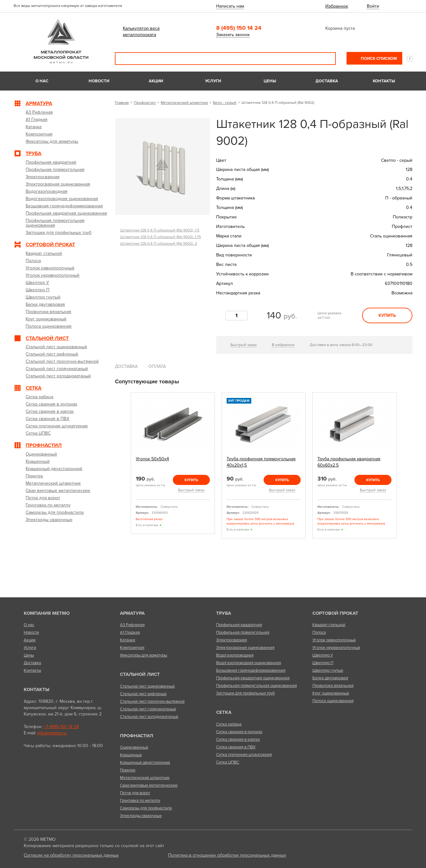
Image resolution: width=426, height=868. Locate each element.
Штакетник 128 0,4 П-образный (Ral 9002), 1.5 (160, 230)
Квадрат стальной (329, 625)
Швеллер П (323, 663)
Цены (270, 81)
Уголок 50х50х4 (152, 459)
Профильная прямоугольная (243, 632)
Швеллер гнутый (328, 670)
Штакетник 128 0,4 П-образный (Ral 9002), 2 (159, 243)
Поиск (327, 59)
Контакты (384, 81)
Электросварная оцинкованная (245, 648)
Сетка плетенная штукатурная (244, 755)
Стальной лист (140, 674)
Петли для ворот (135, 793)
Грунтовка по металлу (140, 801)
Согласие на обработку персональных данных (71, 855)
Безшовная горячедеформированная (251, 670)
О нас (42, 81)
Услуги (213, 81)
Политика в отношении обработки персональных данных (227, 855)
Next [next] (404, 465)
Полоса (319, 632)
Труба (224, 613)
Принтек (128, 770)
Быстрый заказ (244, 345)
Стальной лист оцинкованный (147, 686)
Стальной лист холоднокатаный (149, 717)
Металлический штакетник (184, 103)
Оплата (157, 366)
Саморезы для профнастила (146, 808)
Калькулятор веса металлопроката (141, 31)
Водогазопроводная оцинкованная (249, 663)
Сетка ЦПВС (228, 762)
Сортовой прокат (335, 613)
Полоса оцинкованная (333, 701)
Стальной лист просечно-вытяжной (152, 701)
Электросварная (232, 640)
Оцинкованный (134, 747)
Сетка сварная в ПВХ (236, 747)
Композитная (132, 648)
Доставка (327, 81)
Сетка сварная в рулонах (239, 732)
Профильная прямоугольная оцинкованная (257, 686)
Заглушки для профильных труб (245, 693)
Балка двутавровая (330, 678)
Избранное (337, 6)
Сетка (224, 712)
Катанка (128, 640)
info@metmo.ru (52, 733)
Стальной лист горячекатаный (148, 709)
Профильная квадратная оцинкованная (253, 678)
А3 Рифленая (132, 625)
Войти (373, 6)
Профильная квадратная (239, 625)
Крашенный (131, 755)
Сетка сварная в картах (238, 739)
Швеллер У (323, 655)
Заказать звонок (233, 35)
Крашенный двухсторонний (145, 763)
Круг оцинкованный (331, 693)
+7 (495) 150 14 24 (61, 727)
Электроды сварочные (141, 816)
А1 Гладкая (130, 632)
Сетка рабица (229, 724)
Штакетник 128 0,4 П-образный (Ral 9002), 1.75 (161, 237)
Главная (122, 103)
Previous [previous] (123, 465)
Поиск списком (378, 59)
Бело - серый (225, 103)
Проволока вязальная (333, 686)
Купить (387, 315)
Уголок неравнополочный (336, 648)
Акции (156, 81)
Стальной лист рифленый (143, 694)
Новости (99, 81)
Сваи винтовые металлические (149, 785)
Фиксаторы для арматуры (144, 655)
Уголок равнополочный (334, 640)
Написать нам (230, 6)
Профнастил (145, 103)
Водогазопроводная (235, 655)
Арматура (132, 613)
